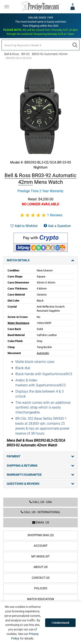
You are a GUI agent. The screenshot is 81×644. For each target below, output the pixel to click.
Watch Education (40, 599)
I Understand (60, 623)
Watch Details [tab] (40, 260)
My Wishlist (40, 557)
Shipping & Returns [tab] (40, 466)
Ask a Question (57, 226)
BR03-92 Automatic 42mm (50, 54)
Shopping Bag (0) (41, 535)
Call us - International (41, 512)
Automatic (43, 353)
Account (41, 546)
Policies (41, 588)
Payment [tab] (40, 456)
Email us (41, 522)
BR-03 (25, 54)
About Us (40, 567)
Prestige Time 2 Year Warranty (40, 191)
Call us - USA (41, 502)
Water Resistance (18, 323)
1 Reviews (55, 215)
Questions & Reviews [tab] (40, 484)
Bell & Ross (12, 54)
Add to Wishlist (24, 226)
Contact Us (41, 578)
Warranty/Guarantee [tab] (40, 475)
